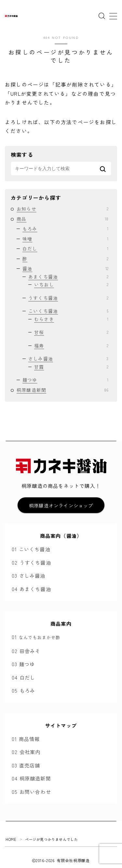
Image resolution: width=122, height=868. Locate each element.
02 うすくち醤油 (31, 562)
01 (36, 637)
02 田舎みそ (26, 651)
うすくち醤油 (68, 298)
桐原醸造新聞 (62, 390)
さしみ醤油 (68, 359)
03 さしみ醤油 (29, 575)
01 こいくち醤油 (31, 549)
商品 (62, 219)
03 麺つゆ (23, 664)
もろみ (65, 229)
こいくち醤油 (68, 311)
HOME (11, 839)
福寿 (71, 346)
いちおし (71, 284)
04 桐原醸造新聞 (31, 778)
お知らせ (62, 209)
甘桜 (71, 332)
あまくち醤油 (68, 277)
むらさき (71, 319)
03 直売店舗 (26, 765)
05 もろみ (23, 690)
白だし (65, 249)
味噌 (65, 239)
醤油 (65, 268)
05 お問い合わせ (31, 792)
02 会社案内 (26, 752)
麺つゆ (65, 380)
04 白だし (23, 677)
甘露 (71, 367)
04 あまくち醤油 (31, 589)
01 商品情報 (26, 739)
